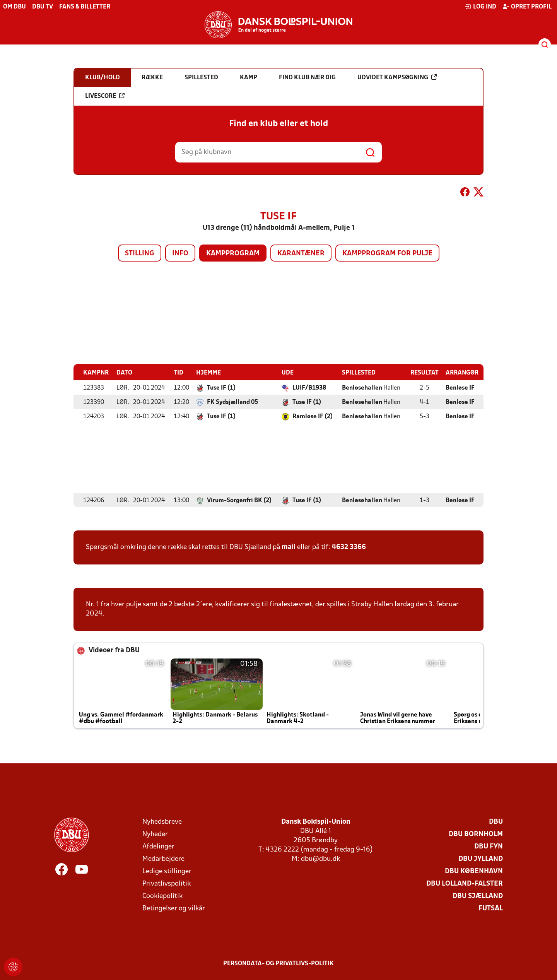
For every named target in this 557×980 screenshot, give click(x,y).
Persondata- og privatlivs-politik (278, 963)
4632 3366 (349, 547)
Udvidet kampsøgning (397, 77)
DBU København (474, 871)
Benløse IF (460, 388)
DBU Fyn (489, 846)
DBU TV (43, 7)
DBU (496, 822)
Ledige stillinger (167, 871)
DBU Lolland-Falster (465, 883)
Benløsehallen (362, 388)
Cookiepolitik (162, 896)
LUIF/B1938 (309, 388)
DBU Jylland (481, 859)
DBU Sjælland (478, 896)
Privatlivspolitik (167, 883)
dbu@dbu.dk (320, 859)
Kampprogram (233, 254)
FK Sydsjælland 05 (232, 402)
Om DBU (15, 7)
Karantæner (301, 254)
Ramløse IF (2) (313, 416)
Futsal (491, 908)
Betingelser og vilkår (174, 908)
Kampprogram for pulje (387, 254)
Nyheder (155, 834)
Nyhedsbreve (162, 822)
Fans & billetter (85, 7)
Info (180, 254)
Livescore (105, 96)
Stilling (140, 254)
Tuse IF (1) (221, 388)
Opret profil (527, 7)
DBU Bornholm (476, 834)
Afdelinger (158, 846)
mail (289, 547)
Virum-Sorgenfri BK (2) (239, 500)
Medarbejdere (163, 859)
